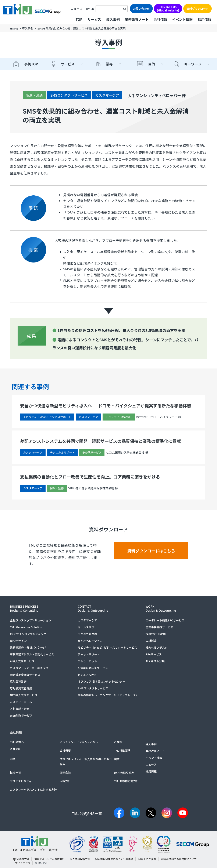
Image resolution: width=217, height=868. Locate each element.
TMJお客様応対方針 (126, 781)
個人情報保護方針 (80, 859)
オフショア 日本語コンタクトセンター (102, 681)
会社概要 (65, 750)
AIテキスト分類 (155, 661)
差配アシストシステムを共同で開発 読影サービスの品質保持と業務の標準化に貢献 (101, 441)
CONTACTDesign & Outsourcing (93, 608)
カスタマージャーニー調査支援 (29, 668)
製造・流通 (34, 95)
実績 (117, 759)
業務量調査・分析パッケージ (28, 647)
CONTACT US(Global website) (168, 9)
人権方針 (65, 781)
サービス (68, 64)
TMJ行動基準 (122, 750)
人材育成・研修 (20, 709)
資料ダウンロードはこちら (152, 551)
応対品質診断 (18, 681)
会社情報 (160, 19)
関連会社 (65, 773)
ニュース (76, 9)
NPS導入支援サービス (24, 695)
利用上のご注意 (147, 859)
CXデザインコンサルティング (28, 634)
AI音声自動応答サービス (93, 668)
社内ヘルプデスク (157, 647)
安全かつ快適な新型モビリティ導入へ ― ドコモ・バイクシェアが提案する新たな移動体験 (106, 406)
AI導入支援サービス (22, 661)
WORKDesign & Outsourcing (161, 608)
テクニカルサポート (90, 634)
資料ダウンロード (198, 9)
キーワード (193, 64)
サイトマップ (23, 863)
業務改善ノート (137, 19)
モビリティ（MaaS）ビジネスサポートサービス (107, 647)
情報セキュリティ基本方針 (49, 859)
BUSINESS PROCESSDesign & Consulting (24, 608)
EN (92, 9)
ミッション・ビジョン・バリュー (80, 742)
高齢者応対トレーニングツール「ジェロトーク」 (108, 695)
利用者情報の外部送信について (179, 859)
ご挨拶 (118, 742)
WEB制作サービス (21, 715)
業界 (109, 64)
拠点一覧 (15, 773)
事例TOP (31, 64)
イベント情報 (182, 19)
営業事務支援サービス (159, 627)
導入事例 (113, 19)
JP (87, 9)
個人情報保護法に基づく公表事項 (114, 859)
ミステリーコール (21, 702)
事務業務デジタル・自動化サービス (32, 654)
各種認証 (15, 749)
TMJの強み (17, 742)
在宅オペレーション (90, 641)
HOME (14, 28)
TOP (79, 19)
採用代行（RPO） (157, 634)
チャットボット (87, 661)
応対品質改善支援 (21, 688)
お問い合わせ (141, 9)
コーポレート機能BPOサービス (165, 620)
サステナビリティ (21, 781)
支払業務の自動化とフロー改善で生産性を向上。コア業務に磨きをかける (90, 477)
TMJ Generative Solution (26, 627)
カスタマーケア (107, 95)
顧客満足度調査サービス (25, 675)
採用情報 (204, 19)
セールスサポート (89, 627)
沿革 (13, 759)
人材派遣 (151, 641)
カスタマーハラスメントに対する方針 (33, 790)
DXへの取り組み (124, 773)
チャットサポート (89, 654)
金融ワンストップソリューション (31, 620)
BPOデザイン (18, 641)
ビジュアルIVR (87, 675)
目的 (152, 64)
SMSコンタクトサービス (69, 95)
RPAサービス (154, 654)
